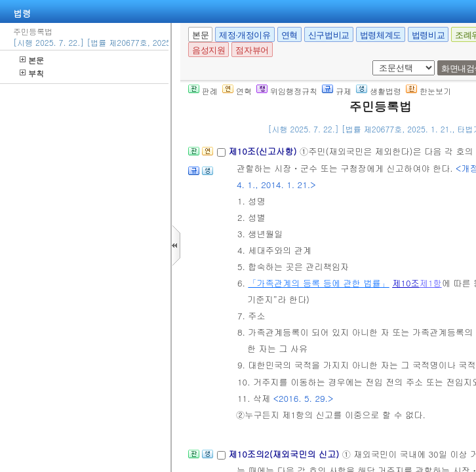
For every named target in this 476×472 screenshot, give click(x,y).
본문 (32, 60)
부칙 (32, 73)
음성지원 (208, 50)
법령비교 (428, 35)
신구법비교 (329, 35)
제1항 (431, 283)
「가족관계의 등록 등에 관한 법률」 (318, 283)
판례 (203, 91)
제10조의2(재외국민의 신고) (285, 454)
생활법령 (379, 91)
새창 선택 (370, 61)
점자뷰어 (252, 50)
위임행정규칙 (287, 91)
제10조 (406, 283)
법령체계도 (381, 35)
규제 (337, 91)
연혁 (289, 35)
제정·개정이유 (245, 35)
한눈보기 (428, 91)
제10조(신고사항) (264, 151)
